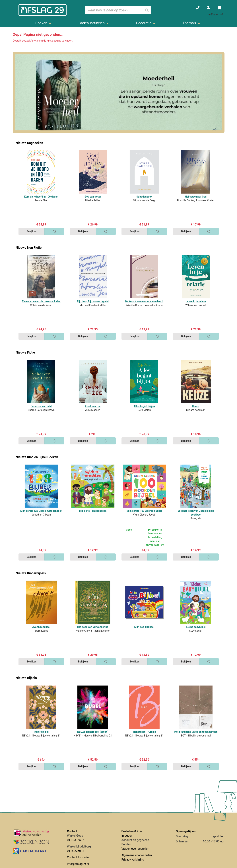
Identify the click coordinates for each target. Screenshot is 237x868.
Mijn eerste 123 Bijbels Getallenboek (41, 511)
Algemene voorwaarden (137, 855)
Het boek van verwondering (93, 627)
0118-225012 (76, 851)
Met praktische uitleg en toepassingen (196, 732)
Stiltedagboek (144, 197)
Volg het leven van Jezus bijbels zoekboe (196, 513)
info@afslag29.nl (78, 864)
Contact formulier (78, 857)
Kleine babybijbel (196, 627)
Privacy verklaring (133, 860)
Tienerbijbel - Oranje (144, 732)
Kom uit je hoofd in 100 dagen (41, 197)
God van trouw (93, 197)
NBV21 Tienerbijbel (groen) (93, 732)
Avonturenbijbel (41, 627)
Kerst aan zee (93, 406)
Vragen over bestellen (135, 849)
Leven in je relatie (196, 301)
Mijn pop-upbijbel (144, 627)
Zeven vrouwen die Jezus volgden (41, 301)
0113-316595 (76, 840)
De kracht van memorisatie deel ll (144, 301)
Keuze (196, 406)
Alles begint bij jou (144, 406)
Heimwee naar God (196, 197)
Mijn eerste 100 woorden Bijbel (144, 511)
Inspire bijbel (41, 732)
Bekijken (32, 231)
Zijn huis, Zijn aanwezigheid (93, 301)
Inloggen (127, 836)
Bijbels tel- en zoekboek (93, 511)
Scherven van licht (41, 406)
